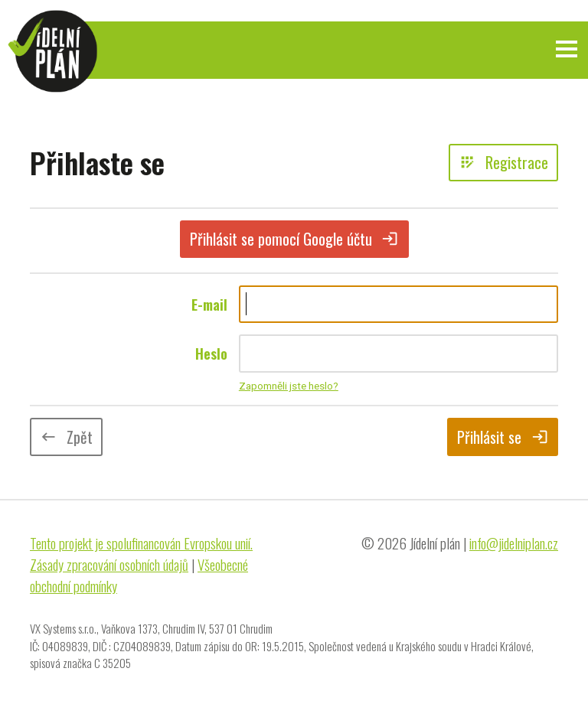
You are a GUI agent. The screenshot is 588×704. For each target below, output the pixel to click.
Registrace (503, 162)
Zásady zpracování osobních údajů (109, 564)
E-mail (209, 304)
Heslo (211, 353)
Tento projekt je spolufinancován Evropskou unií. (141, 543)
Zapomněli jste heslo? (289, 386)
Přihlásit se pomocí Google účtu (294, 239)
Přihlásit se (503, 437)
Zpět (66, 437)
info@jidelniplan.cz (514, 543)
